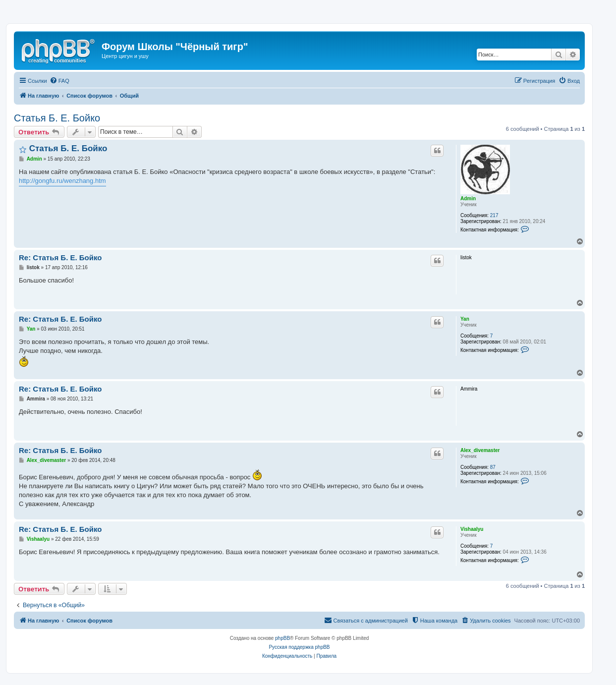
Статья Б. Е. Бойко (57, 118)
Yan (465, 319)
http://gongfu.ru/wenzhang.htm (62, 181)
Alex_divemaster (480, 450)
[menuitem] (59, 81)
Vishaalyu (472, 529)
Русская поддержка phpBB (299, 647)
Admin (468, 199)
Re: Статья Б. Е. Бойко (60, 257)
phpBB (282, 638)
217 (494, 215)
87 (493, 467)
